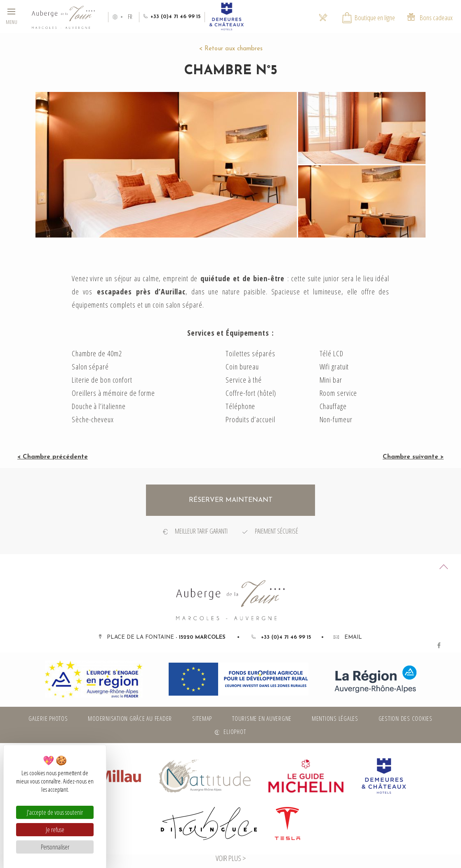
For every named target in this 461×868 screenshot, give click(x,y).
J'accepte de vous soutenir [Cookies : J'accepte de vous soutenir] (55, 812)
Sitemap (202, 718)
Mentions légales (335, 718)
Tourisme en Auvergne (262, 718)
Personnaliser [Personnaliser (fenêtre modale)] (55, 847)
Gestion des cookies (406, 718)
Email (348, 637)
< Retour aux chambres (231, 49)
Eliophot (235, 732)
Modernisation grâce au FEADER (130, 718)
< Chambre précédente (53, 457)
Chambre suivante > (413, 457)
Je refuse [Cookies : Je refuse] (55, 830)
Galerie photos (48, 718)
